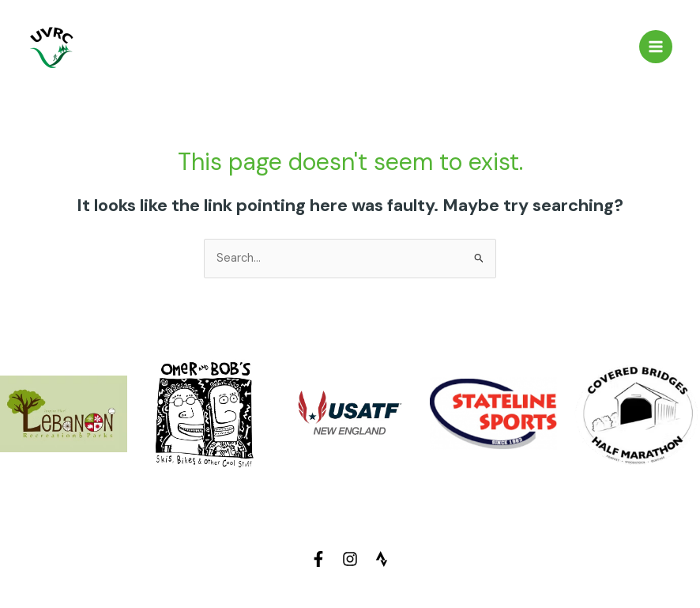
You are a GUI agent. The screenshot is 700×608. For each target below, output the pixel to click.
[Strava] (382, 559)
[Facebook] (318, 559)
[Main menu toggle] (656, 47)
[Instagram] (350, 559)
